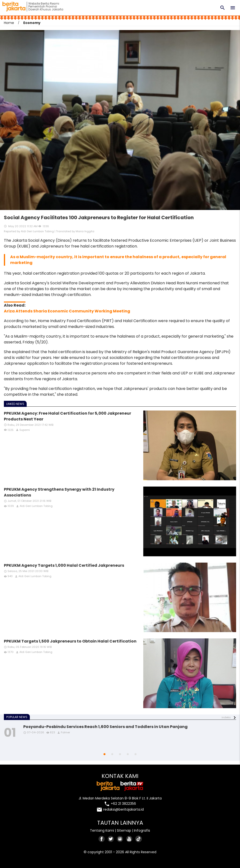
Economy (32, 23)
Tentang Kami (102, 830)
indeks (226, 717)
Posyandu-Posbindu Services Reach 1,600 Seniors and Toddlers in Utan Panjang (105, 727)
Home (9, 23)
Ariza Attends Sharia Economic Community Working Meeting (67, 311)
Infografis (142, 830)
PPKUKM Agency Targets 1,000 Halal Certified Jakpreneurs (64, 565)
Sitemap (124, 830)
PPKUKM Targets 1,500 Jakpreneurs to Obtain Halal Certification (70, 641)
